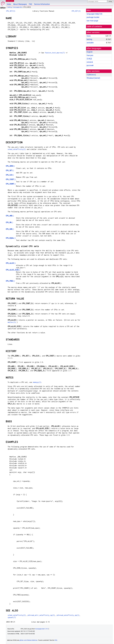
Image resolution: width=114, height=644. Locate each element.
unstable (90, 43)
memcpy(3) (37, 382)
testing (10, 7)
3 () (91, 75)
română (90, 62)
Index (9, 4)
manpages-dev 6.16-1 (42, 629)
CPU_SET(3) (11, 11)
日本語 (89, 59)
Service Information (42, 4)
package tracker (93, 17)
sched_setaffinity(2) (17, 149)
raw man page (92, 21)
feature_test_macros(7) (55, 53)
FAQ (30, 4)
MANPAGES (10, 1)
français (90, 55)
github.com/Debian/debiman (28, 640)
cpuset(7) (12, 617)
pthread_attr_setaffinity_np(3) (41, 615)
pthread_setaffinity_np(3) (68, 615)
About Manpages (20, 4)
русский (90, 65)
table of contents (94, 26)
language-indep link (94, 14)
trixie (89, 36)
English (90, 52)
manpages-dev (17, 7)
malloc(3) (12, 322)
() (10, 166)
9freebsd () (93, 78)
